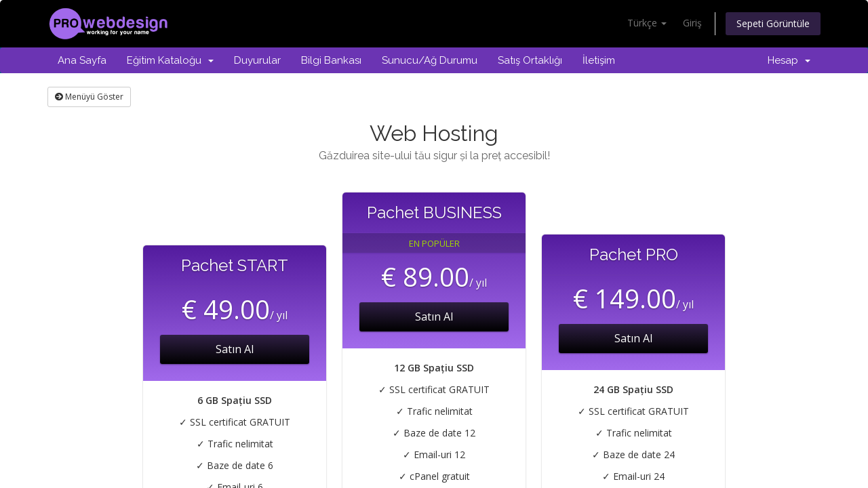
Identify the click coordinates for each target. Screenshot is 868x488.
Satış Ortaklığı (530, 60)
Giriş (692, 23)
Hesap (789, 60)
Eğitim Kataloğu (170, 60)
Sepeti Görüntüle (773, 23)
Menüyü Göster (89, 97)
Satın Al (235, 349)
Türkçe (647, 23)
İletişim (599, 60)
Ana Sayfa (82, 60)
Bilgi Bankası (331, 60)
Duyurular (257, 60)
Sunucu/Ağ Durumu (430, 60)
